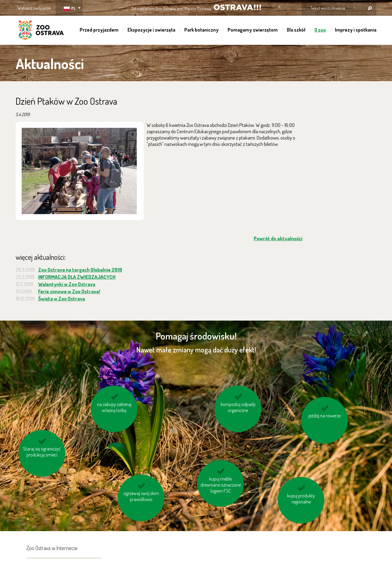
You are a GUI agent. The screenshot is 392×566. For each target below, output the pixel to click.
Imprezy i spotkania (356, 30)
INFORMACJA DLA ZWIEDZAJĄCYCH (77, 277)
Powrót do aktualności (278, 238)
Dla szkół (296, 30)
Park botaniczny (201, 30)
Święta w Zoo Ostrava (62, 298)
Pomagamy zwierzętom (253, 30)
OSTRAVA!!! (237, 7)
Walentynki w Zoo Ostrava (67, 284)
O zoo (320, 30)
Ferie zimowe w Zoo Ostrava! (69, 291)
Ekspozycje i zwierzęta (151, 30)
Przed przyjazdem (99, 30)
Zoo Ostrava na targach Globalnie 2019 (80, 270)
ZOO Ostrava (41, 31)
